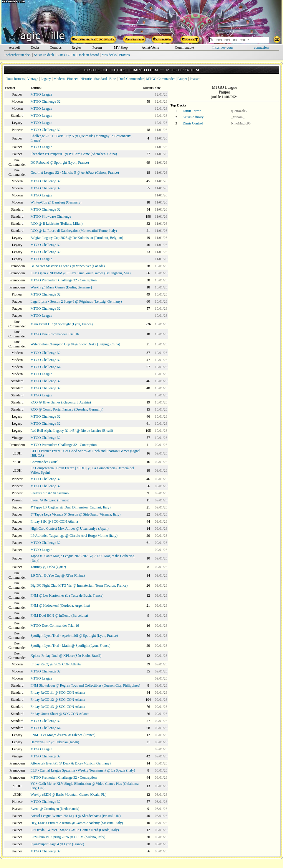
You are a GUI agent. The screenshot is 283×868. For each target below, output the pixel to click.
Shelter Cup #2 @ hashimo (49, 493)
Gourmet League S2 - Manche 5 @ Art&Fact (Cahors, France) (75, 173)
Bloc (113, 79)
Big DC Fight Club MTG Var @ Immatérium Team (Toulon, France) (79, 585)
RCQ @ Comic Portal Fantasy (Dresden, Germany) (67, 409)
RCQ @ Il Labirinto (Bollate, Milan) (56, 224)
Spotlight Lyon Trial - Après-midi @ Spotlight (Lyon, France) (74, 636)
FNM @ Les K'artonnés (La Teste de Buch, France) (67, 595)
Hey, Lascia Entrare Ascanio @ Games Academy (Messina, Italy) (77, 823)
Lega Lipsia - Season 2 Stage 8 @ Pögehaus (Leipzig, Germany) (76, 301)
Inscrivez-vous (223, 47)
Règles (76, 47)
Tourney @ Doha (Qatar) (48, 567)
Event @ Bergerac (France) (50, 500)
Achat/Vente (150, 47)
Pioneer (73, 79)
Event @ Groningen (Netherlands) (55, 809)
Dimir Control (193, 123)
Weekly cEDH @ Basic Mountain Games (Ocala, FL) (68, 795)
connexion (261, 47)
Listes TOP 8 (66, 55)
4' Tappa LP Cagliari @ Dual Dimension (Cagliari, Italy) (70, 507)
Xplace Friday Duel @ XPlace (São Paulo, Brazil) (66, 656)
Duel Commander (131, 79)
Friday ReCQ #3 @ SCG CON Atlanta (58, 707)
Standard (101, 79)
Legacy (46, 79)
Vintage (33, 79)
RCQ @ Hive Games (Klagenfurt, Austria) (61, 402)
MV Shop (121, 47)
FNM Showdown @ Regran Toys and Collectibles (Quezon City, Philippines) (85, 685)
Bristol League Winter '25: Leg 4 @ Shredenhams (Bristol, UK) (75, 816)
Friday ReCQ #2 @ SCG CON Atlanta (58, 700)
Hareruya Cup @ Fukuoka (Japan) (55, 742)
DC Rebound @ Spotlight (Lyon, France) (59, 163)
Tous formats (15, 79)
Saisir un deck (44, 55)
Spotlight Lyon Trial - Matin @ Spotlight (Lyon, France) (70, 646)
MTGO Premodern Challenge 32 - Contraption (63, 280)
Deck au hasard (88, 55)
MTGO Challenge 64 (45, 367)
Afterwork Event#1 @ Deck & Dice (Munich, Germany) (70, 763)
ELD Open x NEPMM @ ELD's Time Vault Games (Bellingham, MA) (80, 273)
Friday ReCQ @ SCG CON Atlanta (56, 664)
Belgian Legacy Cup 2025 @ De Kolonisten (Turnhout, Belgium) (77, 238)
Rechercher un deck (18, 55)
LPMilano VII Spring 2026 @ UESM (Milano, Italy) (68, 837)
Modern (59, 79)
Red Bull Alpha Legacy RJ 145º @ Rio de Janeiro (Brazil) (72, 431)
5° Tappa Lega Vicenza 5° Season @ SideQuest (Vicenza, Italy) (75, 514)
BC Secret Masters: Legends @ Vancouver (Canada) (67, 266)
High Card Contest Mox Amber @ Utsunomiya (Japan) (69, 529)
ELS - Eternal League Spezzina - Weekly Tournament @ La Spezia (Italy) (83, 770)
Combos (56, 47)
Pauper (182, 79)
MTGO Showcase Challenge (51, 216)
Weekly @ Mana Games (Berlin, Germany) (61, 287)
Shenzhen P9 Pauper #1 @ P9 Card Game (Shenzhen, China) (74, 154)
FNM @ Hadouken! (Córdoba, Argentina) (60, 606)
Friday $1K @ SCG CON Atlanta (54, 521)
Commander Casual (44, 462)
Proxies (124, 55)
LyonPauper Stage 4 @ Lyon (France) (57, 844)
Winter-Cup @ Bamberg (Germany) (56, 202)
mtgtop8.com (183, 70)
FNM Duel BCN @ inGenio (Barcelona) (59, 616)
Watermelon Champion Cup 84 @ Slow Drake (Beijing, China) (75, 344)
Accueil (14, 47)
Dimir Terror (192, 111)
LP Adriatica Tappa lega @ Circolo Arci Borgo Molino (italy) (74, 536)
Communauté (184, 47)
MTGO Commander (160, 79)
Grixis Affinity (193, 117)
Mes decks (109, 55)
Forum (97, 47)
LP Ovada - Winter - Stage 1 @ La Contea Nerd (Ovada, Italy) (75, 830)
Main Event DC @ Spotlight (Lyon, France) (61, 324)
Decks (35, 47)
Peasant (195, 79)
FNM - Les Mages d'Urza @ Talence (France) (63, 735)
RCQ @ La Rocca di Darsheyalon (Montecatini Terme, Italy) (74, 231)
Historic (86, 79)
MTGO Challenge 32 (45, 101)
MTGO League (41, 94)
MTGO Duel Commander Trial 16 (55, 334)
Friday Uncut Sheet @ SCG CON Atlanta (60, 714)
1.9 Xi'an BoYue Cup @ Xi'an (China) (57, 575)
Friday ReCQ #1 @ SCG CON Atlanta (58, 693)
